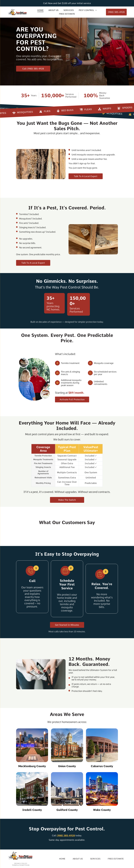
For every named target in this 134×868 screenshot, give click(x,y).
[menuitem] (40, 10)
